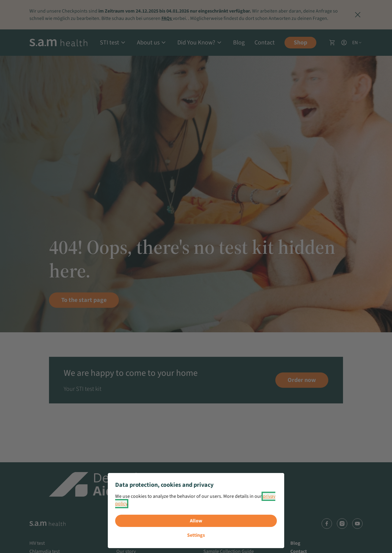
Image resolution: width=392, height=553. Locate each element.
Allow (196, 521)
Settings (196, 535)
